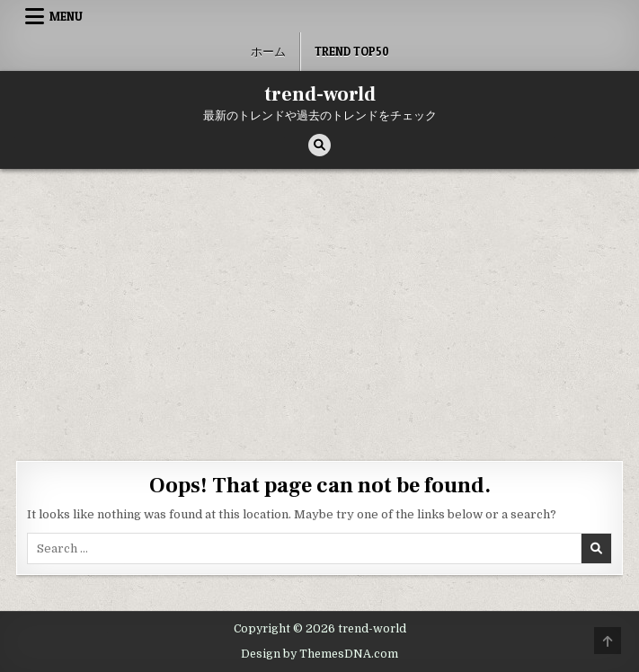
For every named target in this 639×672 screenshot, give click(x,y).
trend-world (320, 94)
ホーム (268, 51)
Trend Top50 (352, 51)
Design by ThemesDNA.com (319, 654)
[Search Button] (319, 145)
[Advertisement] (319, 304)
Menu (66, 16)
